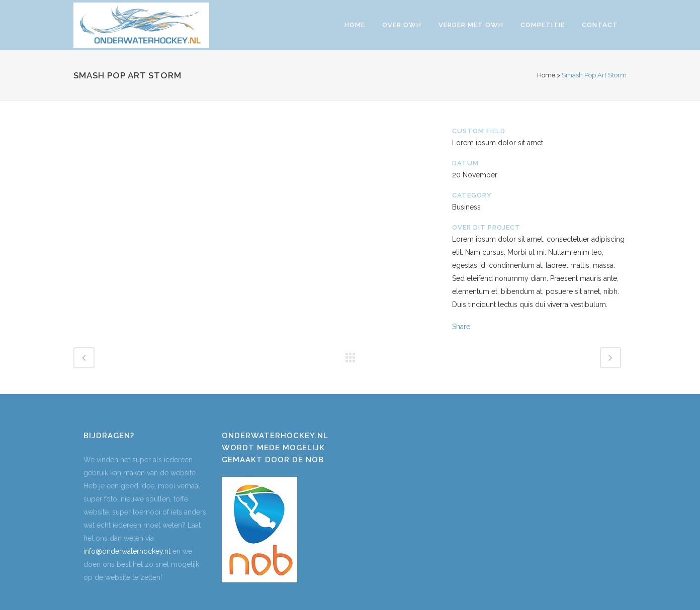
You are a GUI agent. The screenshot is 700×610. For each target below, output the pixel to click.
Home (546, 75)
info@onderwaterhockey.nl (127, 551)
